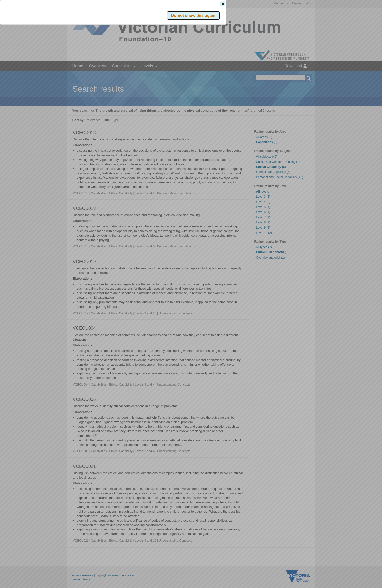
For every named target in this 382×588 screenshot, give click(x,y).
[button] (300, 75)
